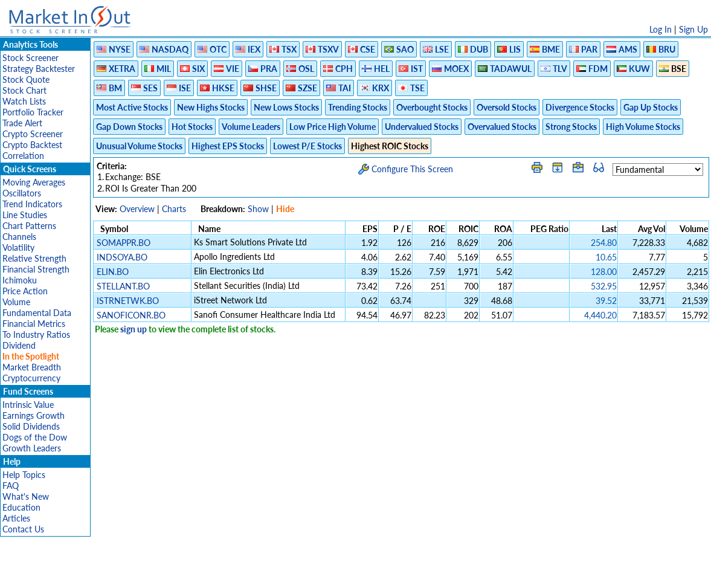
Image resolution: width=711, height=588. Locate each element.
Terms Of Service (335, 573)
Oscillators (22, 193)
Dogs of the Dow (35, 437)
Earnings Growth (34, 415)
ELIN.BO (113, 272)
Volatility (18, 247)
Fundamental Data (37, 313)
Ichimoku (20, 280)
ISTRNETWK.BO (128, 301)
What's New (26, 496)
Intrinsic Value (28, 405)
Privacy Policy (270, 573)
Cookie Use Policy (407, 573)
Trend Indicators (32, 204)
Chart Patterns (29, 226)
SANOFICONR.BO (131, 315)
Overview (137, 209)
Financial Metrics (34, 324)
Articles (16, 518)
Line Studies (25, 215)
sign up (134, 329)
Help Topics (24, 475)
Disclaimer (217, 573)
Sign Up (693, 29)
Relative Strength (34, 258)
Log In (661, 29)
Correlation (23, 156)
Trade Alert (22, 123)
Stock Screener (31, 58)
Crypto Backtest (32, 145)
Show (258, 209)
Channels (19, 237)
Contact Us (23, 529)
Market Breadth (32, 367)
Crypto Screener (33, 134)
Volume (16, 302)
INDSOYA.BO (122, 257)
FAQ (11, 486)
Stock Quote (26, 79)
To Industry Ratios (36, 334)
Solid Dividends (31, 426)
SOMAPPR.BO (124, 243)
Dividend (19, 345)
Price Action (25, 291)
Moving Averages (34, 182)
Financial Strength (36, 269)
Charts (174, 209)
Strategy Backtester (39, 69)
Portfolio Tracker (33, 112)
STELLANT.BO (123, 286)
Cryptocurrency (31, 378)
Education (21, 507)
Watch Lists (24, 101)
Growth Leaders (32, 448)
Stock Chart (24, 90)
